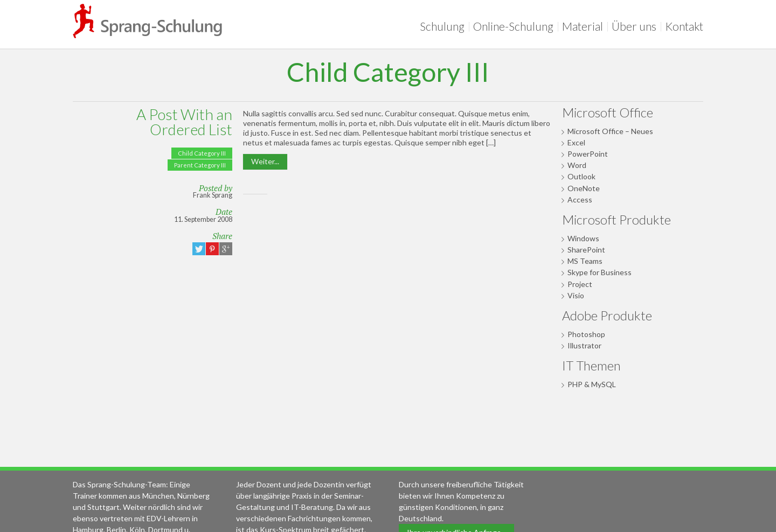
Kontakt (684, 26)
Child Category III (202, 153)
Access (580, 199)
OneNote (584, 188)
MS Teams (585, 261)
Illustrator (584, 345)
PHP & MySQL (592, 384)
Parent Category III (200, 165)
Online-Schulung (515, 26)
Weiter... (265, 161)
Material (585, 26)
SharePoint (586, 250)
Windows (583, 238)
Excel (576, 142)
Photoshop (586, 334)
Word (577, 165)
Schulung (444, 26)
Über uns (636, 26)
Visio (576, 295)
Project (580, 284)
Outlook (581, 176)
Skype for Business (600, 272)
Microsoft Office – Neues (610, 131)
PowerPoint (588, 154)
